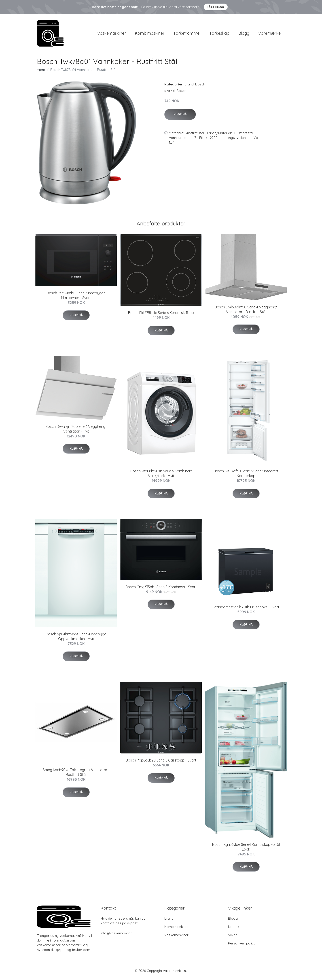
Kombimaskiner (150, 34)
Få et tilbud (216, 7)
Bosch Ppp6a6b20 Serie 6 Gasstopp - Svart (161, 762)
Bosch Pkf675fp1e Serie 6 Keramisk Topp (161, 314)
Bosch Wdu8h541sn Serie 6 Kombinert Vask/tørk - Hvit (161, 475)
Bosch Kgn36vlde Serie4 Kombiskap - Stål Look (246, 848)
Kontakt (234, 928)
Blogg (244, 34)
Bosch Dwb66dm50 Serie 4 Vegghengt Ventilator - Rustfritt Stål (246, 311)
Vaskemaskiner (112, 34)
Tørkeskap (219, 34)
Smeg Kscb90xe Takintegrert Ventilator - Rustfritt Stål (76, 774)
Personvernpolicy (242, 945)
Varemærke (269, 34)
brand (189, 86)
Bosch (200, 86)
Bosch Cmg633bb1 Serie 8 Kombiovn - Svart (161, 588)
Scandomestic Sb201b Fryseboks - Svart (246, 608)
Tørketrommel (187, 34)
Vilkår (232, 936)
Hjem (41, 71)
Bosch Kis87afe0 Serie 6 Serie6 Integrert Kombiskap (246, 475)
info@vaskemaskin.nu (118, 934)
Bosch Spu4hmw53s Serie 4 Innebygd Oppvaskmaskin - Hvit (76, 638)
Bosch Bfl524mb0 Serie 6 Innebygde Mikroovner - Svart (76, 297)
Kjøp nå (180, 116)
